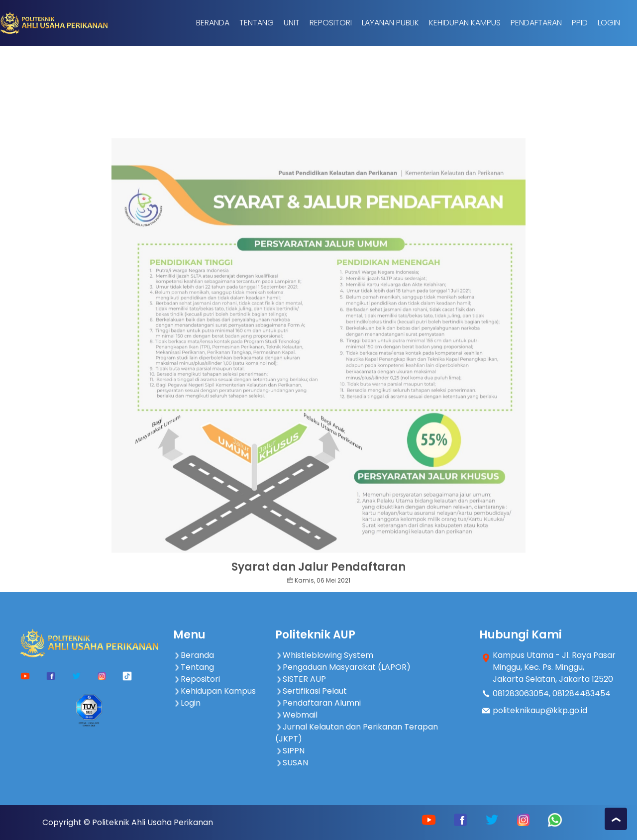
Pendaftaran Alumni (318, 703)
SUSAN (292, 763)
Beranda (213, 23)
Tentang (257, 23)
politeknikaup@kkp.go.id (540, 710)
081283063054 (521, 693)
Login (609, 23)
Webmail (296, 715)
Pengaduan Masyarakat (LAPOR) (343, 667)
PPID (580, 23)
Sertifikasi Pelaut (311, 691)
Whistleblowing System (324, 655)
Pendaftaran (536, 23)
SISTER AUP (301, 679)
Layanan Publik (390, 23)
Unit (292, 23)
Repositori (331, 23)
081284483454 (582, 693)
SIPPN (290, 751)
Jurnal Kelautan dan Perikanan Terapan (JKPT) (357, 733)
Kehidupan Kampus (465, 23)
